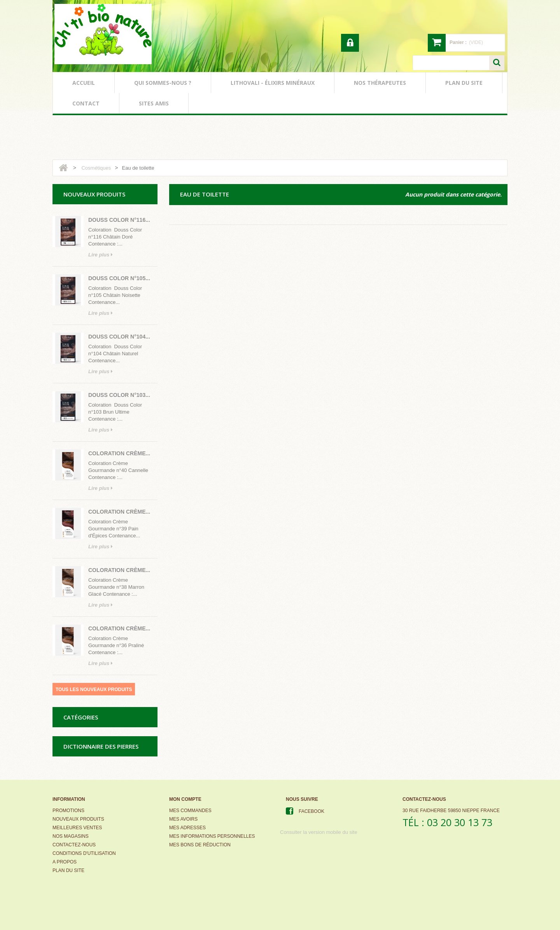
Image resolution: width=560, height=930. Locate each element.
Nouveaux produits (78, 819)
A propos (65, 862)
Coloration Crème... (119, 453)
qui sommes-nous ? (163, 83)
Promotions (68, 811)
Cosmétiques (96, 168)
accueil (84, 83)
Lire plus (101, 255)
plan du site (464, 83)
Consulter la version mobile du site (319, 832)
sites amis (154, 103)
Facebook (311, 811)
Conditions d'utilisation (84, 853)
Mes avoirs (183, 819)
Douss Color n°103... (119, 395)
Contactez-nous (74, 845)
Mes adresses (187, 828)
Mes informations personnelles (212, 836)
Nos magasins (71, 836)
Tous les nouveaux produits (94, 690)
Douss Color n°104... (119, 337)
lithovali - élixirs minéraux (273, 83)
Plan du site (68, 870)
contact (86, 103)
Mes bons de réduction (200, 845)
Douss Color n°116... (119, 220)
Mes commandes (190, 811)
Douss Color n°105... (119, 278)
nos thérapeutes (380, 83)
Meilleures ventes (77, 828)
